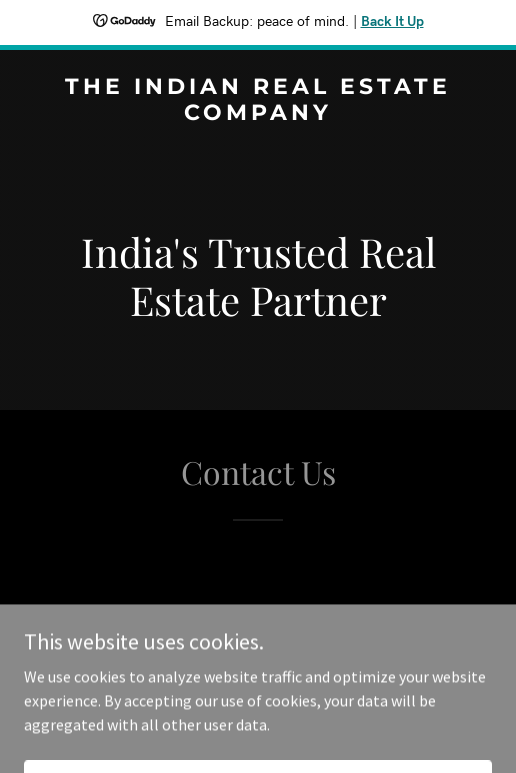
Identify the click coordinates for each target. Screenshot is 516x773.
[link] (258, 114)
